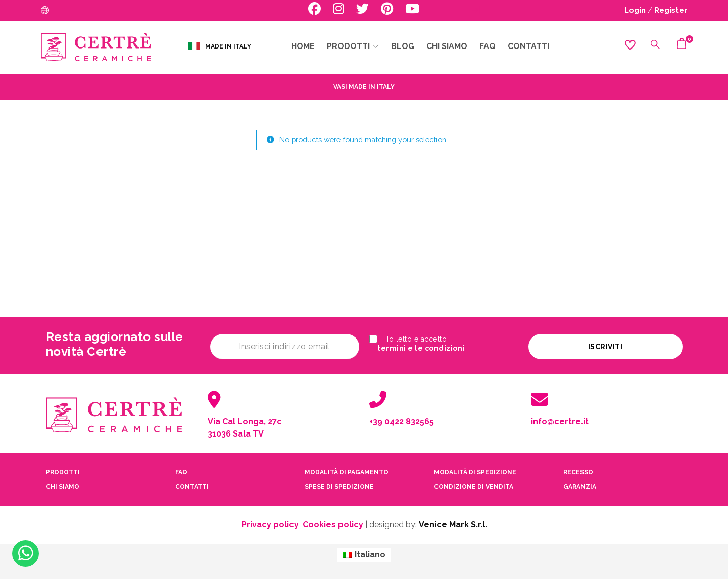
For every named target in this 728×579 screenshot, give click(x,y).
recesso (578, 470)
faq (181, 470)
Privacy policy (270, 523)
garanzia (580, 485)
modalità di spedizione (475, 470)
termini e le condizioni (428, 349)
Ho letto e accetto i (421, 344)
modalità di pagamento (347, 470)
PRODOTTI (63, 470)
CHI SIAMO (63, 485)
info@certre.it (560, 420)
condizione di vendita (474, 485)
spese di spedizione (339, 485)
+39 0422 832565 (402, 420)
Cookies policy (333, 523)
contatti (192, 485)
